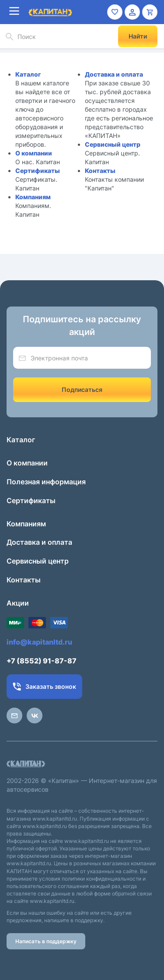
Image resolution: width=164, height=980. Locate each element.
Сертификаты (38, 171)
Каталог (28, 74)
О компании (34, 153)
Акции (18, 603)
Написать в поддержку (46, 941)
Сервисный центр (113, 144)
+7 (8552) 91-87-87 (42, 661)
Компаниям (33, 197)
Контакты (100, 171)
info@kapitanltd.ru (39, 642)
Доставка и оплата (114, 74)
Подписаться (82, 390)
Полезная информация (46, 482)
